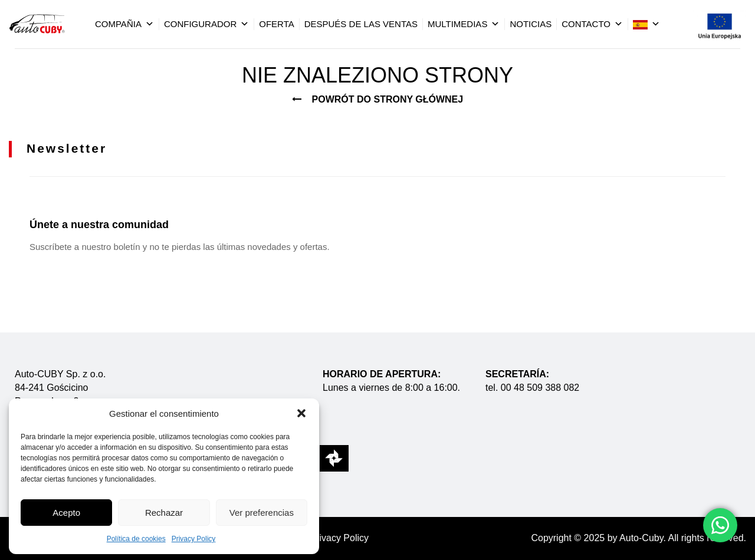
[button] (301, 413)
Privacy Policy (194, 539)
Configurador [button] (206, 24)
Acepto (66, 513)
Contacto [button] (592, 24)
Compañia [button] (124, 24)
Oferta (276, 24)
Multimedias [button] (464, 24)
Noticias (531, 24)
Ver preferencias (262, 513)
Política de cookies (136, 539)
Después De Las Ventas (361, 24)
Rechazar (164, 513)
